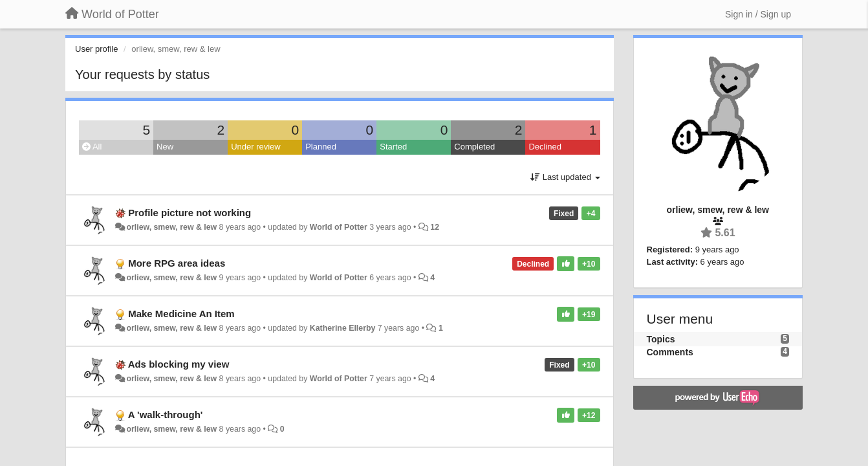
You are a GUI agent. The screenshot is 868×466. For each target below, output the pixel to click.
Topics (661, 339)
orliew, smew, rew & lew (171, 227)
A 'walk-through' (166, 415)
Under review (256, 147)
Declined (545, 147)
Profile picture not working (190, 213)
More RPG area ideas (177, 263)
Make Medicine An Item (181, 314)
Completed (474, 147)
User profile (96, 49)
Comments (670, 352)
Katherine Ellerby (343, 328)
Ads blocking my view (179, 364)
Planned (321, 147)
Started (393, 147)
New (165, 147)
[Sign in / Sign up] (758, 14)
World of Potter (339, 227)
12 (435, 227)
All (92, 147)
